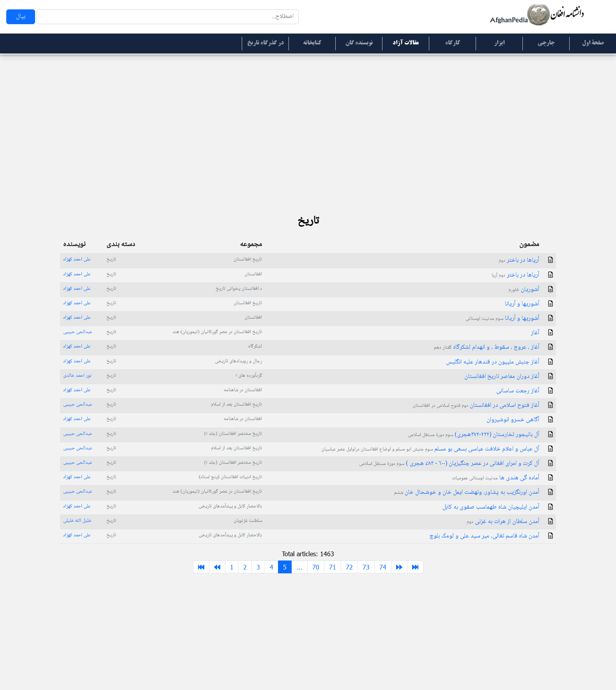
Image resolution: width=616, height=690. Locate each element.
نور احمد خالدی (77, 376)
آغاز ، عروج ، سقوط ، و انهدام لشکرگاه (487, 347)
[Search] (168, 17)
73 (366, 567)
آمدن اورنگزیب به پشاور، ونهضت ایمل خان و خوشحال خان (467, 492)
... (300, 567)
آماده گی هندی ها (496, 478)
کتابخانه (312, 43)
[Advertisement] (308, 117)
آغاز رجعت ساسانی (518, 391)
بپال (21, 17)
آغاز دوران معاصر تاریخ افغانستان (502, 377)
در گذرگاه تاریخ (266, 43)
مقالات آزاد (406, 43)
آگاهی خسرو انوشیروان (513, 420)
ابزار (499, 43)
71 (333, 567)
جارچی (546, 43)
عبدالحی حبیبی (78, 332)
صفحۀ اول (593, 43)
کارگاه (453, 43)
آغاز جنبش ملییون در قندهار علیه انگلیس (493, 362)
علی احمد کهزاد (77, 259)
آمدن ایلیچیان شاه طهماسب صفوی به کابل (491, 507)
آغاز (535, 333)
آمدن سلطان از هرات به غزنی (503, 522)
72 (349, 567)
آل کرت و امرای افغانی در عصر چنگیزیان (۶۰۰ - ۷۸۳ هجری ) (449, 464)
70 (316, 567)
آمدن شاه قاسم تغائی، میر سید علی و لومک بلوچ (484, 536)
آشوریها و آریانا (522, 304)
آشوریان (524, 290)
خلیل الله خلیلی (77, 521)
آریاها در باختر (519, 260)
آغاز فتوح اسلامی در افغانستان (476, 405)
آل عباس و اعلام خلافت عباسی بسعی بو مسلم (430, 449)
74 (383, 567)
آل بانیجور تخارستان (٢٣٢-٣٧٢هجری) (474, 435)
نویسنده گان (359, 43)
